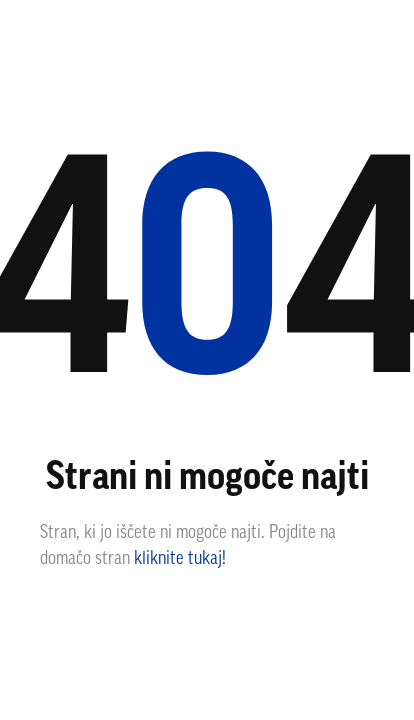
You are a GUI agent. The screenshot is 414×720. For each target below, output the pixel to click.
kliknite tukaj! (180, 559)
